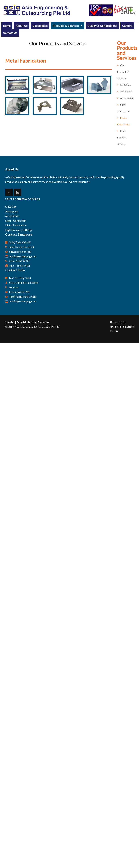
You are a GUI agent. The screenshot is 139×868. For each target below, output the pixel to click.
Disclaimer (43, 792)
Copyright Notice (26, 792)
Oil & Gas (125, 85)
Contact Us (10, 33)
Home (7, 26)
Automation (127, 98)
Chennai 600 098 (19, 762)
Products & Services (66, 26)
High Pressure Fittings (122, 137)
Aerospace (126, 91)
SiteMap (10, 792)
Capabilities (40, 26)
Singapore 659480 (20, 722)
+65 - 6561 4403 (20, 736)
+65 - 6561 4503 (19, 731)
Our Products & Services (123, 72)
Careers (127, 26)
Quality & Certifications (102, 26)
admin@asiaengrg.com (23, 726)
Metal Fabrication (16, 695)
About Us (22, 26)
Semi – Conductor (16, 691)
